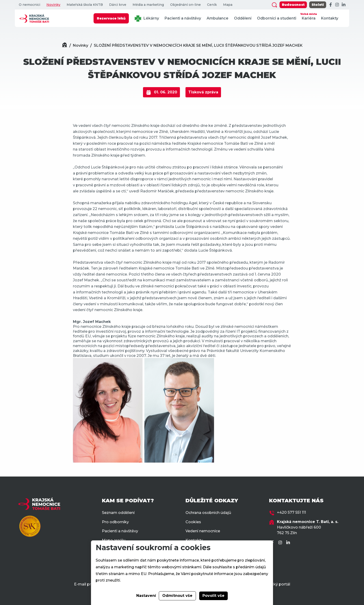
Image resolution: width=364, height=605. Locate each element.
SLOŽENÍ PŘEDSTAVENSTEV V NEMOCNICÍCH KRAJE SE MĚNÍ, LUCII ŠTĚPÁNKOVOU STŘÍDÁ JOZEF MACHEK (198, 45)
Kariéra (309, 16)
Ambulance (218, 18)
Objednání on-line (185, 5)
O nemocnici (29, 5)
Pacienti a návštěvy (183, 18)
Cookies (193, 522)
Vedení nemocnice (203, 531)
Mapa (228, 5)
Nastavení (146, 596)
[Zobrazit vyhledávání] (274, 5)
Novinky (53, 5)
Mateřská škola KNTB (85, 5)
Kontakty (330, 18)
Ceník (212, 5)
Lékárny (147, 18)
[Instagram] (337, 5)
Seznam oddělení (118, 513)
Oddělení (243, 18)
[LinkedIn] (344, 5)
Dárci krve (118, 5)
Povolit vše (213, 596)
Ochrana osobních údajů (208, 513)
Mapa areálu (114, 540)
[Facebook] (331, 5)
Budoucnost (293, 5)
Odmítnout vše (177, 596)
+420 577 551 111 (291, 512)
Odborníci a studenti (277, 18)
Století (318, 5)
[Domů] (65, 45)
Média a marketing (148, 5)
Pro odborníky (115, 522)
